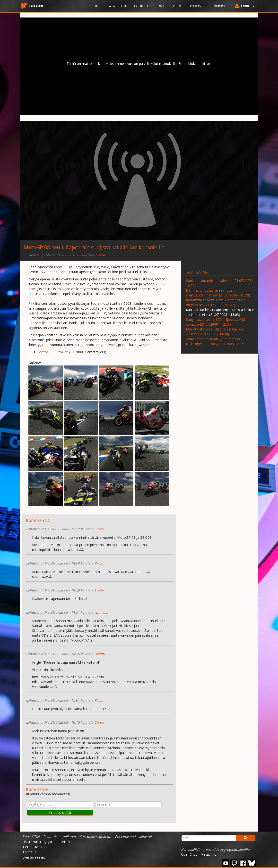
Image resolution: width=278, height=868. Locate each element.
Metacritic (208, 854)
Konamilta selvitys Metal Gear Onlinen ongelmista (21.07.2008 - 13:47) (216, 302)
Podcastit (198, 6)
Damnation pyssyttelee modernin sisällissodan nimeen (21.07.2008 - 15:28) (218, 293)
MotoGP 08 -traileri (53, 352)
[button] (243, 7)
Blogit (161, 6)
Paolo (99, 563)
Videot (178, 6)
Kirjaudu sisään (60, 812)
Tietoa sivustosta (36, 847)
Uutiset (96, 6)
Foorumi (219, 6)
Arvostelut (118, 6)
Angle (99, 590)
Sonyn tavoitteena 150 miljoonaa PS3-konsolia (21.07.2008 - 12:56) (216, 322)
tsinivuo (101, 612)
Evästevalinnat (34, 857)
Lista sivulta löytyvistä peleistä (46, 842)
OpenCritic (189, 854)
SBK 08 (149, 345)
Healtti (100, 654)
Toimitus (29, 852)
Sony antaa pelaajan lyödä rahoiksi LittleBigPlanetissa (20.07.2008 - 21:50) (216, 341)
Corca (100, 255)
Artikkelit (141, 6)
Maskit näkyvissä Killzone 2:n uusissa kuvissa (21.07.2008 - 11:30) (215, 332)
